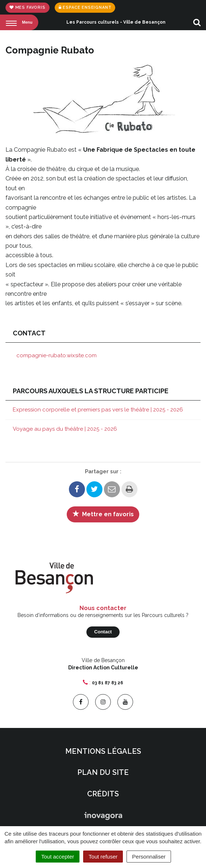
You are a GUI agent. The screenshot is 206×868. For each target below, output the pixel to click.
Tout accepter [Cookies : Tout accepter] (58, 857)
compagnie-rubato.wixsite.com (57, 355)
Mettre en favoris (103, 514)
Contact (103, 632)
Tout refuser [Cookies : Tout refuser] (103, 857)
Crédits (103, 794)
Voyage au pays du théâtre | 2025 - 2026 (65, 429)
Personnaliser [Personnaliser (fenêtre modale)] (149, 857)
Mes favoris (28, 7)
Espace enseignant (85, 7)
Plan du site (103, 772)
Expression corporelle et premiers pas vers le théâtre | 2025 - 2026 (98, 410)
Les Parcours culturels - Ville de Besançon (116, 22)
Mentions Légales (103, 751)
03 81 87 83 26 (108, 683)
